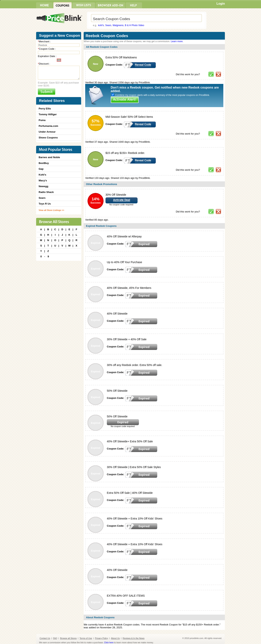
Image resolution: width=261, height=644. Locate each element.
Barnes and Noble (49, 157)
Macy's (43, 180)
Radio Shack (46, 192)
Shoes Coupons (48, 138)
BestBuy (44, 163)
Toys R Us (45, 204)
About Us (115, 638)
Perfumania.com (48, 126)
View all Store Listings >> (51, 210)
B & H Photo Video (134, 25)
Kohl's (42, 175)
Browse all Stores (68, 638)
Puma (42, 120)
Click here (109, 642)
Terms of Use (86, 638)
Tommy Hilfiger (48, 114)
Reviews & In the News (134, 638)
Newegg (43, 186)
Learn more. (177, 41)
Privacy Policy (101, 638)
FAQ (55, 638)
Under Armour (47, 132)
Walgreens (118, 25)
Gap (41, 169)
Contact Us (45, 638)
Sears (108, 25)
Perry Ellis (45, 109)
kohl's (101, 25)
